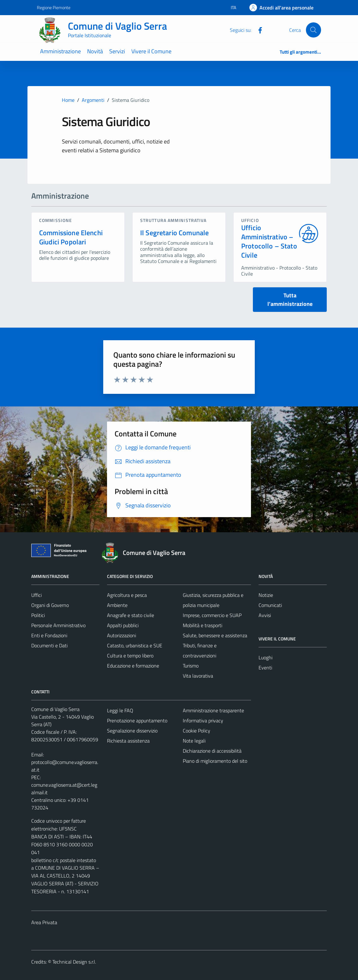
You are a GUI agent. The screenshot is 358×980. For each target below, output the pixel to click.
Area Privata (44, 922)
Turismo (191, 666)
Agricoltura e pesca (127, 595)
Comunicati (270, 605)
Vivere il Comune (151, 51)
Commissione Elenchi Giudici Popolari (71, 237)
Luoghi (266, 657)
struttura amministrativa (173, 220)
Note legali (194, 741)
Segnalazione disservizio (132, 731)
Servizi (117, 51)
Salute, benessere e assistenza (215, 635)
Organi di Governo (50, 605)
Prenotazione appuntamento (137, 720)
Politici (38, 615)
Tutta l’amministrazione (290, 300)
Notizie (266, 595)
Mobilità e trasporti (203, 625)
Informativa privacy (203, 720)
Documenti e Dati (49, 645)
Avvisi (265, 615)
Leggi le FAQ (120, 710)
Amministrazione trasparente (213, 710)
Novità (95, 51)
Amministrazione (60, 51)
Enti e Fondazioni (49, 635)
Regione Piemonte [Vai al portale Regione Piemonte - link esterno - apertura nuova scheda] (54, 7)
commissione (56, 220)
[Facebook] (258, 30)
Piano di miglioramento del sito (215, 761)
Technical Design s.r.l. (74, 962)
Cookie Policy (197, 731)
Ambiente (117, 605)
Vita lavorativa (198, 676)
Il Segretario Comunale (174, 233)
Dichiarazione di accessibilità (212, 751)
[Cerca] (313, 30)
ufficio (250, 220)
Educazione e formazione (133, 666)
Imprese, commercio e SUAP (212, 615)
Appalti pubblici (123, 625)
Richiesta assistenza (128, 741)
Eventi (265, 668)
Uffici (36, 595)
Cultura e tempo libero (130, 656)
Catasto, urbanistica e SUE (135, 645)
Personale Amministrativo (58, 625)
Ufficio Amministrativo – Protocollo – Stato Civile (269, 241)
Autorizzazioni (122, 635)
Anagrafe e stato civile (131, 615)
